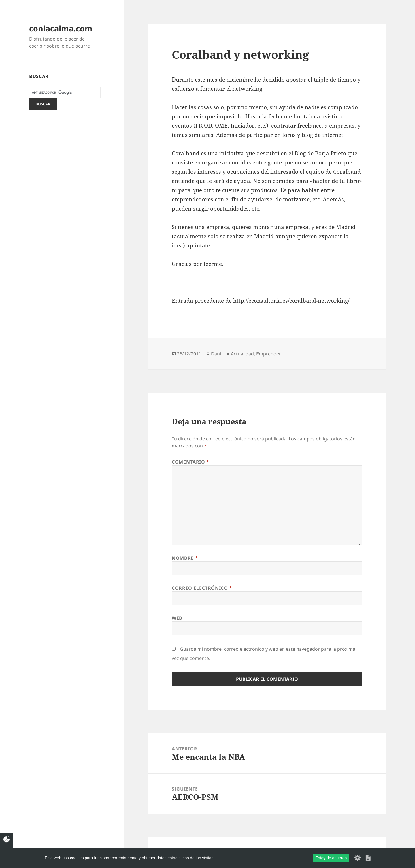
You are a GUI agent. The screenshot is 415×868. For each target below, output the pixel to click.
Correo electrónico (202, 588)
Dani (216, 354)
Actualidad (242, 354)
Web (177, 618)
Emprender (269, 354)
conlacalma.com (61, 28)
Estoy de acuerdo (331, 858)
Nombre (185, 558)
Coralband (186, 153)
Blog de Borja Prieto (320, 153)
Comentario (190, 462)
